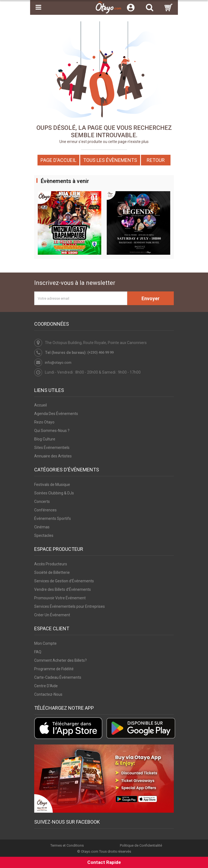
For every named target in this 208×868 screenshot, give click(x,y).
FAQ (38, 652)
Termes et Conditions (67, 846)
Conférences (45, 510)
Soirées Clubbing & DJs (54, 493)
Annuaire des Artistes (53, 456)
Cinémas (42, 527)
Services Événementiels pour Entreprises (70, 606)
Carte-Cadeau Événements (58, 677)
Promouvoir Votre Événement (60, 598)
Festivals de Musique (52, 485)
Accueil (41, 405)
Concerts (42, 502)
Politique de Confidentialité (141, 846)
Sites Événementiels (52, 448)
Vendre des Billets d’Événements (63, 589)
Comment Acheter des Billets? (60, 660)
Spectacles (44, 535)
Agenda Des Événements (56, 414)
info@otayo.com (58, 363)
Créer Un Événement (52, 615)
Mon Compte (45, 643)
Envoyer (151, 298)
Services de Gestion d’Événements (64, 581)
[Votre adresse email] (81, 298)
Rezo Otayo (44, 422)
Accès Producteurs (51, 564)
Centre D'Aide (46, 686)
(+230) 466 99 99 (101, 352)
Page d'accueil (58, 160)
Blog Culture (45, 439)
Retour (156, 160)
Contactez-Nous (48, 694)
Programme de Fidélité (54, 669)
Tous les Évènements (110, 160)
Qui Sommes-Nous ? (52, 431)
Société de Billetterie (52, 572)
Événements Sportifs (53, 518)
